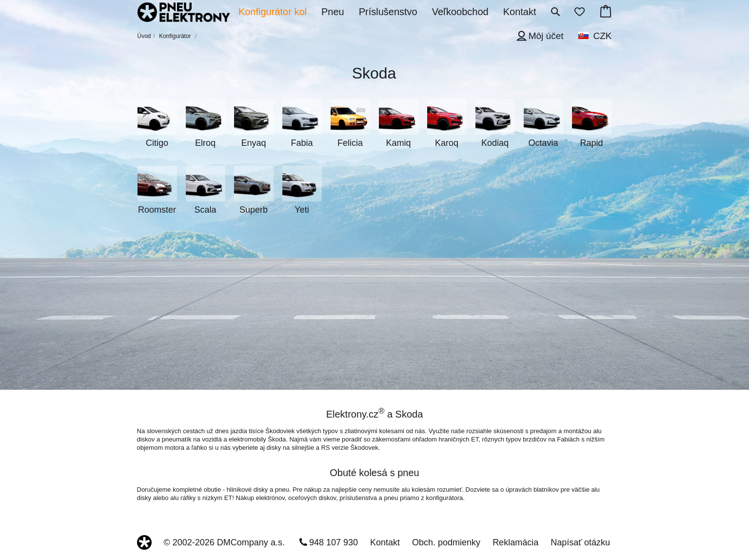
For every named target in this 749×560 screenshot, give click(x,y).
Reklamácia (515, 542)
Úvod (144, 36)
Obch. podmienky (446, 542)
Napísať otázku (580, 542)
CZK (603, 36)
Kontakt (385, 542)
